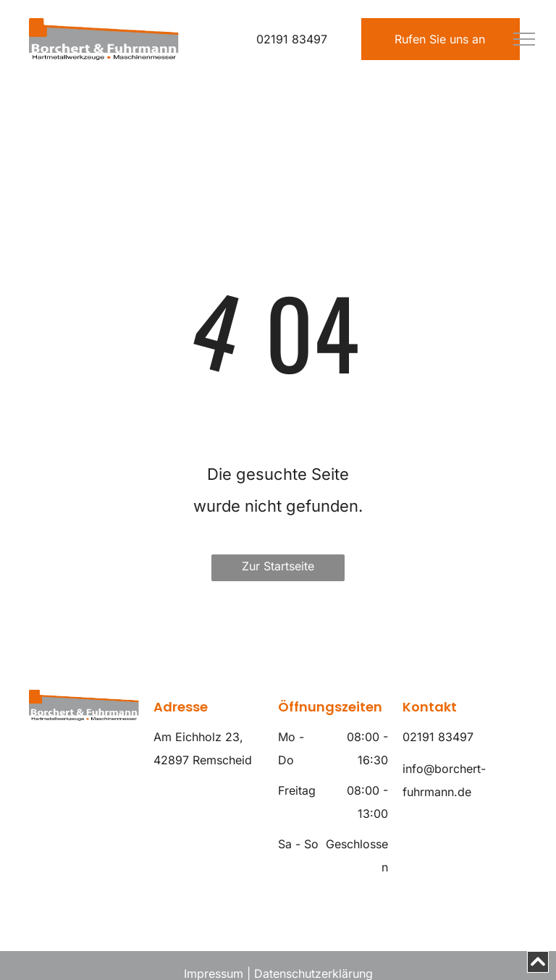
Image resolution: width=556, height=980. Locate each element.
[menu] (524, 39)
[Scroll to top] (538, 962)
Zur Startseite (278, 566)
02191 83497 (292, 39)
